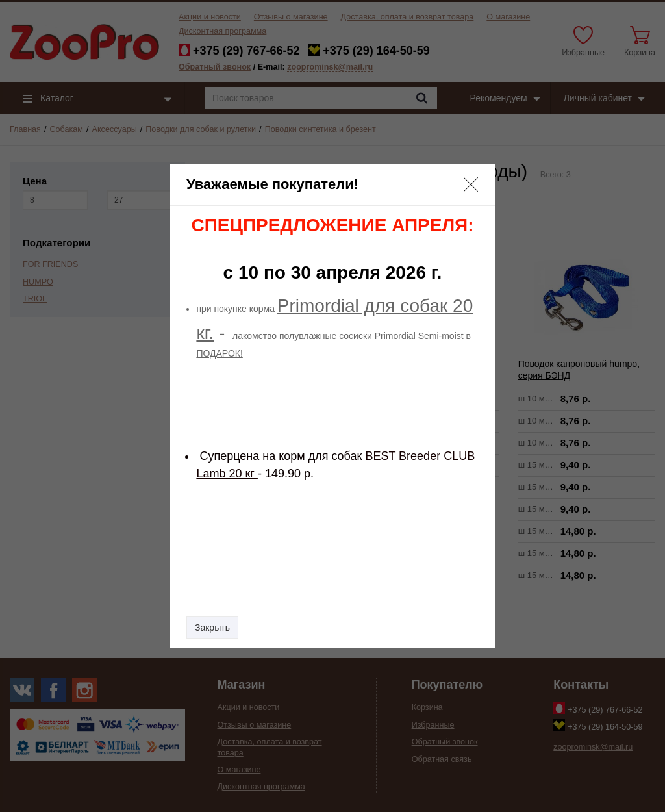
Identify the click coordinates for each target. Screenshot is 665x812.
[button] (471, 184)
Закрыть (212, 628)
